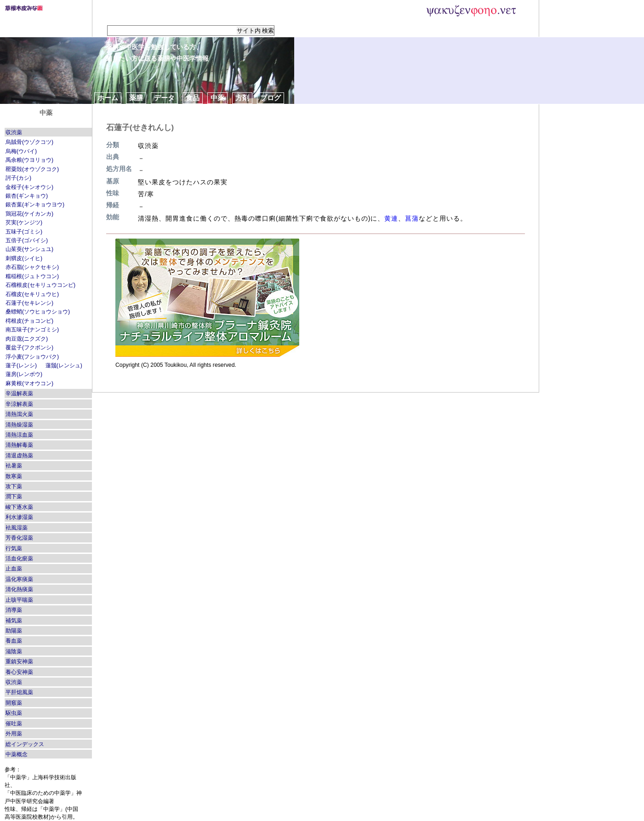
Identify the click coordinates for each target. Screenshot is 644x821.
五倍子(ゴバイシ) (27, 240)
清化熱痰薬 (19, 589)
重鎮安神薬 (19, 661)
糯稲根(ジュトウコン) (32, 276)
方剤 (242, 98)
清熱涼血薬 (19, 435)
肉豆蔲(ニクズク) (27, 339)
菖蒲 (412, 218)
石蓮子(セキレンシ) (29, 303)
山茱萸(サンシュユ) (29, 249)
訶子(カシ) (18, 178)
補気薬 (14, 621)
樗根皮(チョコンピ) (29, 321)
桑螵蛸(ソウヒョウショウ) (38, 312)
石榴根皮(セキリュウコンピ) (40, 285)
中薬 (217, 98)
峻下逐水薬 (19, 507)
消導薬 (14, 610)
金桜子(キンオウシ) (29, 187)
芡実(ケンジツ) (24, 222)
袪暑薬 (14, 466)
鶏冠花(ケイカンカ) (29, 214)
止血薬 (14, 569)
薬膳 (136, 98)
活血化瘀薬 (19, 559)
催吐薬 (14, 724)
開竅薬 (14, 703)
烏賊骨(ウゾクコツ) (29, 142)
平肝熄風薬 (19, 692)
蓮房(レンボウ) (24, 374)
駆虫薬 (14, 713)
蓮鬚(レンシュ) (64, 365)
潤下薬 (14, 496)
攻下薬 (14, 486)
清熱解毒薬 (19, 445)
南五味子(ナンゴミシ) (32, 330)
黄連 (391, 218)
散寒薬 (14, 476)
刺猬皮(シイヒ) (24, 258)
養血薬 (14, 641)
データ (164, 98)
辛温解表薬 (19, 393)
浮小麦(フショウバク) (32, 357)
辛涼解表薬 (19, 404)
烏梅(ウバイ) (21, 151)
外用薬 (14, 734)
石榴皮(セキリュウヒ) (32, 294)
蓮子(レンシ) (21, 365)
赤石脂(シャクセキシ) (32, 267)
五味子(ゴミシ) (24, 232)
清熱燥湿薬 (19, 425)
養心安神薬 (19, 672)
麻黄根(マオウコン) (29, 383)
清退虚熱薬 (19, 456)
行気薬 (14, 548)
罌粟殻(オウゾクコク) (32, 169)
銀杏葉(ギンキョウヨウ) (35, 205)
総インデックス (25, 744)
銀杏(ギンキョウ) (27, 196)
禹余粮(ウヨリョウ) (29, 160)
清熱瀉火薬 (19, 414)
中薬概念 (17, 754)
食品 (193, 98)
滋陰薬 (14, 651)
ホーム (108, 98)
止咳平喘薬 (19, 600)
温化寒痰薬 (19, 579)
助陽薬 (14, 631)
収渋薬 (14, 132)
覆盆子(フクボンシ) (29, 348)
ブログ (271, 98)
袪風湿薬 (17, 528)
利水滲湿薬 (19, 517)
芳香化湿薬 (19, 538)
